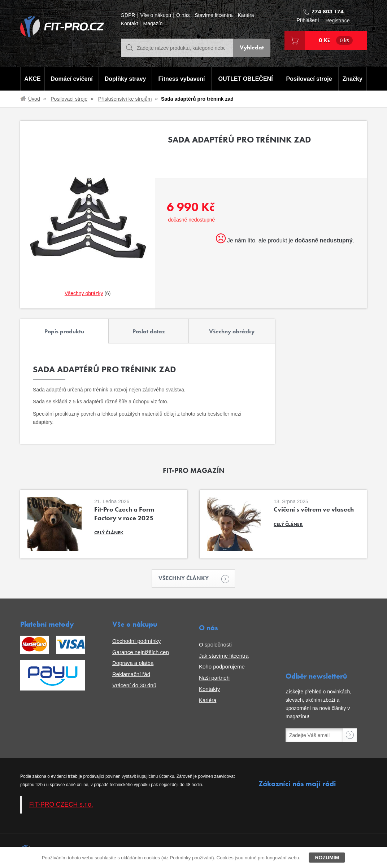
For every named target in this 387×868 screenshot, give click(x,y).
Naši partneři (214, 678)
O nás (183, 15)
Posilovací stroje (309, 79)
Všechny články (187, 578)
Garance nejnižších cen (141, 652)
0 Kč (336, 40)
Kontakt (129, 24)
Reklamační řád (131, 674)
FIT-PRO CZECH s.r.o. (61, 805)
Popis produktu (64, 331)
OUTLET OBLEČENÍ (246, 79)
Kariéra (246, 15)
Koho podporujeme (222, 667)
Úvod (34, 99)
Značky (353, 79)
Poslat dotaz (149, 331)
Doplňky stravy (125, 79)
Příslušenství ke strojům (125, 99)
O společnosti (215, 645)
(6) (88, 293)
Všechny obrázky (232, 331)
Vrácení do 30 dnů (134, 685)
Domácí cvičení (72, 79)
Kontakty (209, 689)
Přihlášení (308, 20)
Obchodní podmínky (136, 641)
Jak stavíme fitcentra (224, 656)
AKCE (32, 79)
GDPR (128, 15)
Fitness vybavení (181, 79)
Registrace (338, 21)
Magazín (153, 24)
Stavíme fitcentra (214, 15)
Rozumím (327, 858)
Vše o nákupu (156, 15)
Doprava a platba (133, 663)
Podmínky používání (191, 858)
